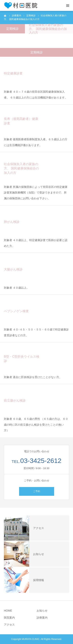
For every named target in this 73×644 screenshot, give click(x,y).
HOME (8, 611)
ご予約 (37, 491)
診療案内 (42, 618)
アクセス (9, 625)
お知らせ (42, 611)
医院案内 (9, 618)
